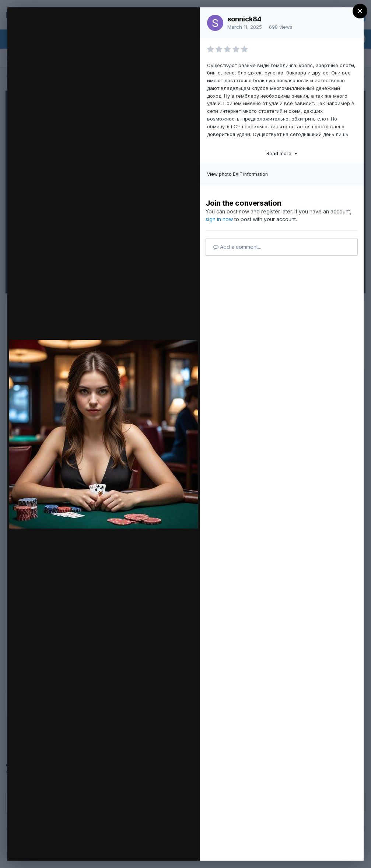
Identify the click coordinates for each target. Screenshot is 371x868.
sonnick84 (244, 19)
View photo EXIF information (237, 174)
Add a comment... (237, 247)
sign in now (219, 219)
